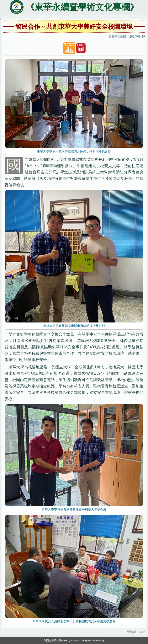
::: (1, 19)
